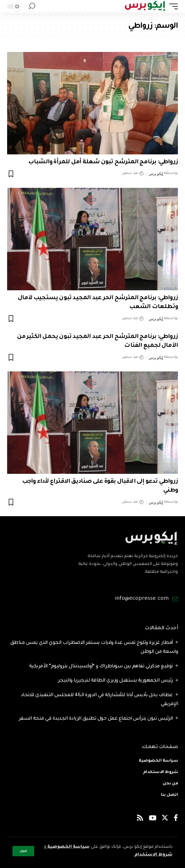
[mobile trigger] (172, 6)
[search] (32, 6)
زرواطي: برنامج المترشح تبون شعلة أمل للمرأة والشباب (103, 162)
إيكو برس (156, 174)
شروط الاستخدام (153, 855)
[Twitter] (165, 819)
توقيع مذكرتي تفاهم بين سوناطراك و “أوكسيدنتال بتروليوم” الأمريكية (101, 666)
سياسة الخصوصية (68, 847)
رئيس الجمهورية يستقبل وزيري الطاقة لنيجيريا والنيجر (115, 681)
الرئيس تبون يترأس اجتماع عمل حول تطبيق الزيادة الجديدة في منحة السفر (96, 719)
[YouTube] (152, 819)
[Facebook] (176, 819)
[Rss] (140, 819)
